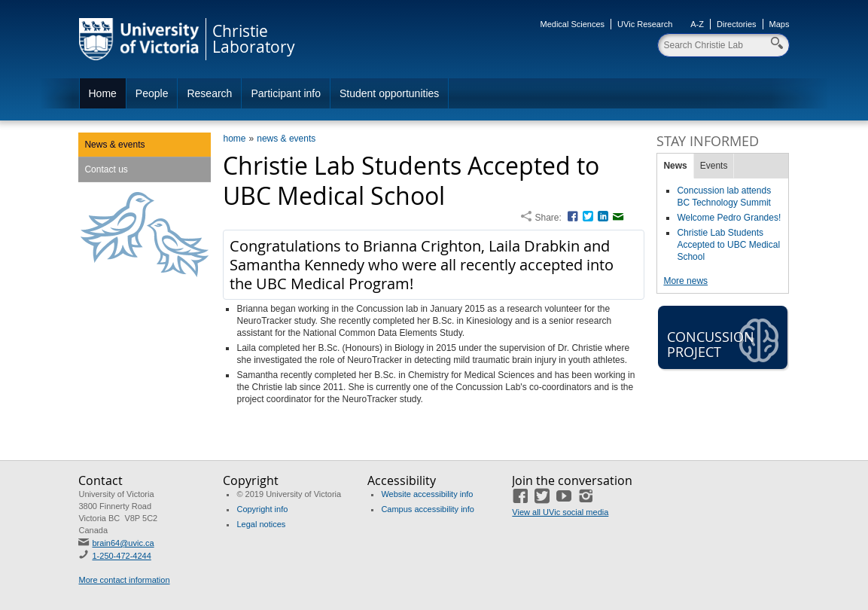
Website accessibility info (427, 494)
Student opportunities (389, 93)
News (675, 166)
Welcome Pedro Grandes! (729, 218)
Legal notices (261, 524)
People (152, 93)
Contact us (106, 169)
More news (685, 281)
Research (209, 93)
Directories (737, 24)
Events (714, 166)
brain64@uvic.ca (123, 543)
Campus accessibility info (428, 509)
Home (103, 93)
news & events (286, 139)
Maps (780, 24)
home (234, 139)
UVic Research (645, 24)
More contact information (124, 580)
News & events (114, 145)
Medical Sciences (573, 24)
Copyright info (262, 509)
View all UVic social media (560, 512)
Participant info (286, 93)
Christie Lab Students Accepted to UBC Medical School (728, 245)
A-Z (697, 24)
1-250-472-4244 (121, 556)
